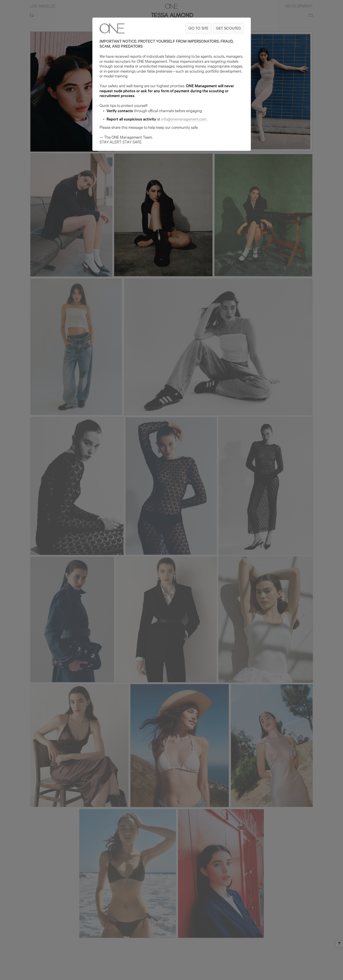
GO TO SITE (198, 28)
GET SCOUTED (228, 28)
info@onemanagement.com (184, 120)
